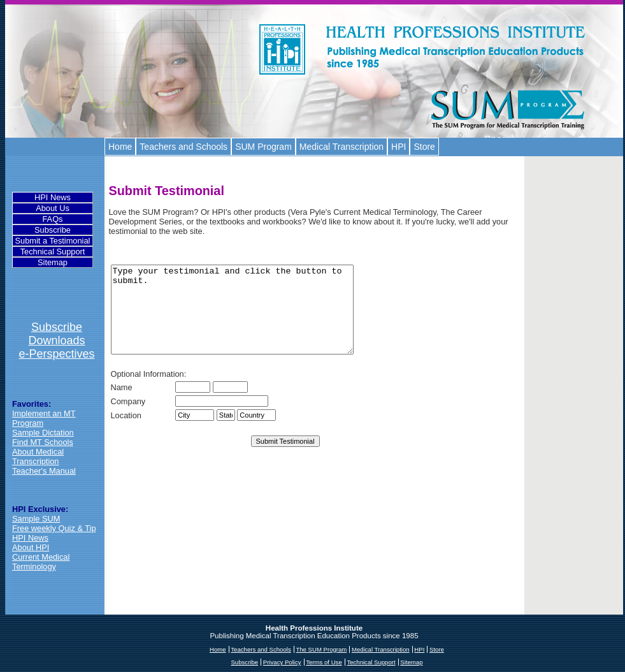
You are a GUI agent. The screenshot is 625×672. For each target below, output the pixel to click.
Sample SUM (36, 519)
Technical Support (53, 252)
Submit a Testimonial (53, 241)
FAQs (53, 219)
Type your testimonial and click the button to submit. (247, 318)
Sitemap (53, 262)
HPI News (53, 197)
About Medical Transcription (38, 457)
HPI (399, 147)
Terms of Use (324, 662)
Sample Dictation (43, 433)
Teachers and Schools (183, 147)
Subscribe (53, 230)
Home (120, 147)
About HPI (31, 547)
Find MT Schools (43, 442)
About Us (53, 208)
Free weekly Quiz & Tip (54, 528)
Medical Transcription (341, 147)
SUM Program (263, 147)
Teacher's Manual (44, 471)
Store (424, 147)
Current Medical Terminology (41, 562)
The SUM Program (321, 649)
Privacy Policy (282, 662)
